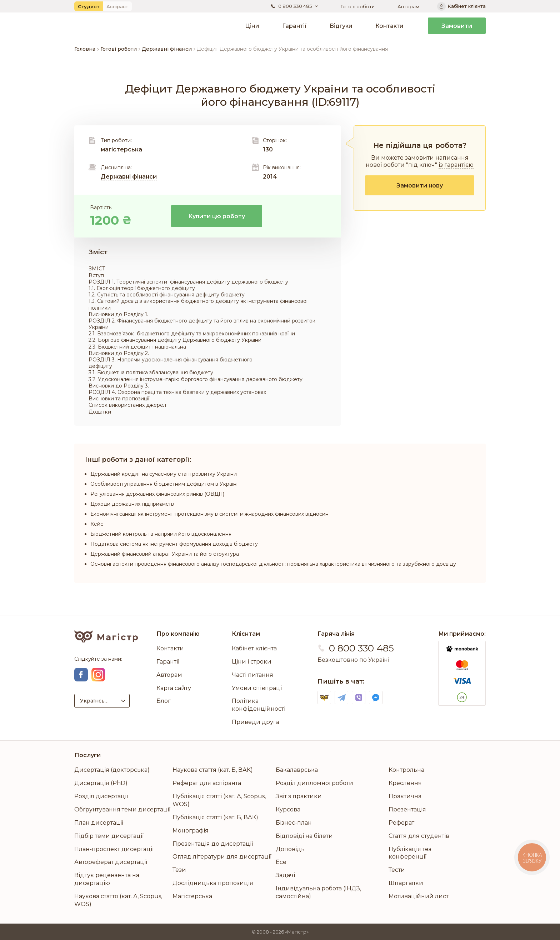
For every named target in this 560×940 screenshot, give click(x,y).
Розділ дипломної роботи (314, 783)
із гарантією (456, 165)
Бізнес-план (294, 823)
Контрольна (406, 770)
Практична (405, 796)
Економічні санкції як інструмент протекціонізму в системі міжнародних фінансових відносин (209, 514)
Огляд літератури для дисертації (222, 857)
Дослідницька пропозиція (213, 883)
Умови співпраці (257, 688)
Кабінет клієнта (254, 648)
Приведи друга (256, 722)
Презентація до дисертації (213, 844)
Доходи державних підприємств (132, 504)
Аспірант (117, 6)
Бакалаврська (297, 770)
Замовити (457, 26)
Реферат (401, 823)
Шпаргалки (406, 883)
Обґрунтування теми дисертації (122, 809)
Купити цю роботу (217, 216)
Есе (281, 862)
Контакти (389, 26)
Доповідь (290, 849)
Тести (397, 870)
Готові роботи (358, 6)
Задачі (285, 875)
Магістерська (192, 896)
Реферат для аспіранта (207, 783)
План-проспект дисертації (114, 849)
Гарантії (294, 26)
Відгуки (341, 26)
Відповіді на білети (304, 836)
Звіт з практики (299, 796)
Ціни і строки (252, 662)
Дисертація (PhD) (101, 783)
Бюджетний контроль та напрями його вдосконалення (161, 534)
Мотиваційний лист (419, 896)
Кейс (97, 524)
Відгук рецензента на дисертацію (107, 879)
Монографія (191, 831)
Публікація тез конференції (410, 853)
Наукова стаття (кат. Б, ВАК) (213, 770)
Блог (164, 701)
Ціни (252, 26)
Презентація (407, 809)
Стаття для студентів (419, 836)
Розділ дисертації (101, 796)
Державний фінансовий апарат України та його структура (165, 554)
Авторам (408, 6)
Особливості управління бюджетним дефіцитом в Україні (164, 484)
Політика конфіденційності (259, 705)
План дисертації (99, 823)
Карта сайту (174, 688)
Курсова (288, 809)
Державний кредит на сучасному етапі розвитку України (164, 474)
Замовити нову (420, 186)
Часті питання (252, 675)
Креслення (405, 783)
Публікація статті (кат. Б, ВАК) (215, 817)
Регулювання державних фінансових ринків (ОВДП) (157, 494)
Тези (179, 870)
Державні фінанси (129, 177)
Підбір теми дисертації (109, 836)
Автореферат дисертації (111, 862)
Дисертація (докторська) (112, 770)
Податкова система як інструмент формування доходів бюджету (174, 544)
